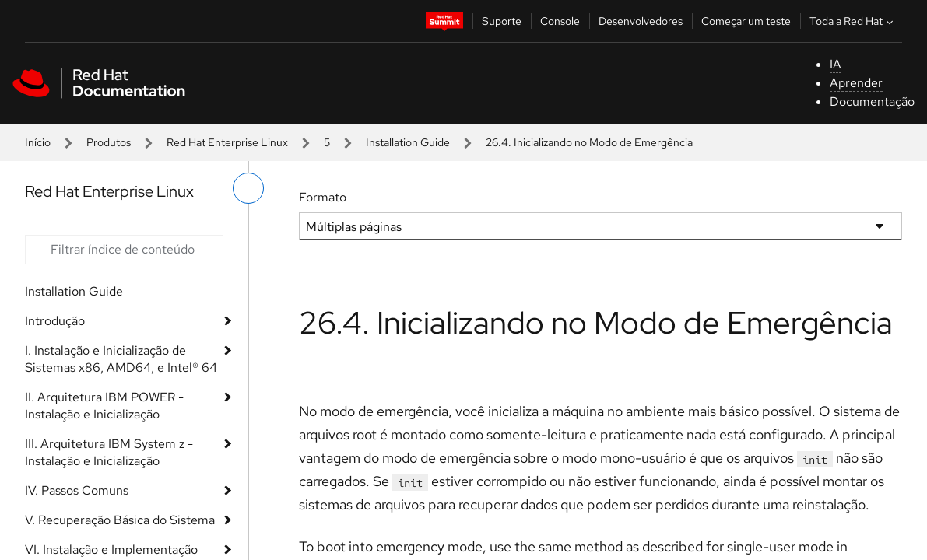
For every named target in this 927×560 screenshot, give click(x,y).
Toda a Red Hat (853, 21)
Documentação (872, 101)
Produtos (109, 142)
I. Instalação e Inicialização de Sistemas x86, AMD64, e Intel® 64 (121, 359)
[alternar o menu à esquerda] (248, 188)
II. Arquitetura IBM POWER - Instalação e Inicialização (104, 406)
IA (836, 64)
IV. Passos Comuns (77, 490)
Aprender (856, 83)
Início (38, 142)
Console (560, 21)
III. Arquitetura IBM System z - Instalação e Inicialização (109, 452)
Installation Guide (408, 142)
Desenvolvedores (641, 21)
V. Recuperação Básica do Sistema (120, 520)
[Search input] (124, 250)
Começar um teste (746, 21)
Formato (323, 197)
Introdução (55, 321)
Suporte (502, 21)
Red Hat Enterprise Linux (227, 142)
